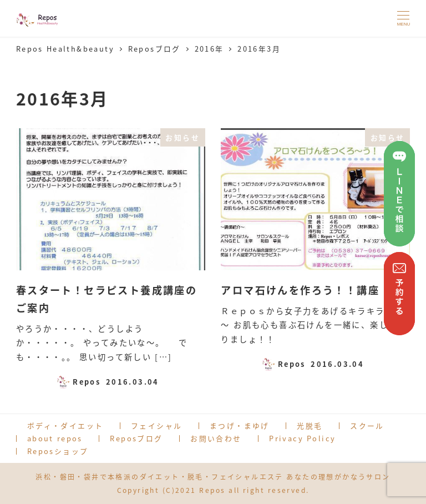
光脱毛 (310, 425)
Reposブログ (136, 438)
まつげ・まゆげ (240, 425)
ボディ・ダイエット (65, 425)
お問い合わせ (216, 438)
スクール (367, 425)
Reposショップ (58, 451)
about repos (55, 438)
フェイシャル (156, 425)
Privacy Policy (302, 438)
